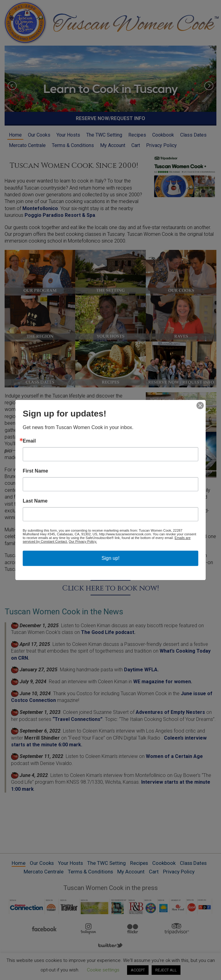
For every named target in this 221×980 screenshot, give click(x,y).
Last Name (35, 501)
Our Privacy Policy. (83, 541)
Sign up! (111, 558)
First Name (35, 471)
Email (29, 441)
